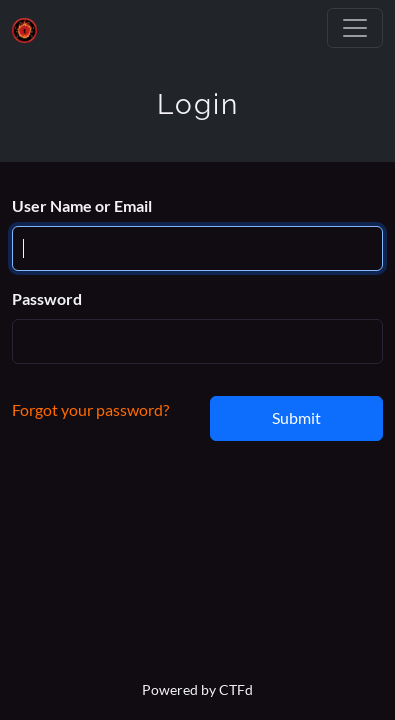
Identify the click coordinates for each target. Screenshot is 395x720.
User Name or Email (82, 205)
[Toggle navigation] (355, 28)
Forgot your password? (90, 409)
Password (47, 298)
